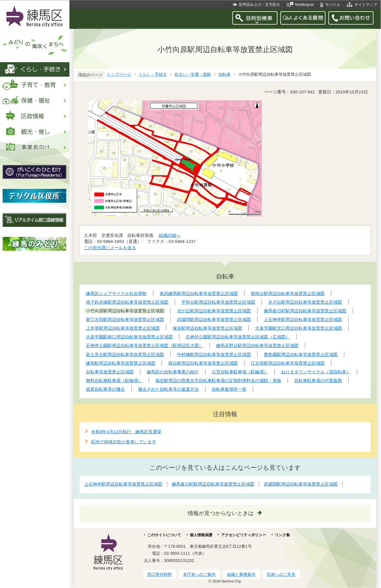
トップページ (119, 74)
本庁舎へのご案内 (199, 574)
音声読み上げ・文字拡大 (259, 4)
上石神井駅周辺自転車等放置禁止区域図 (123, 484)
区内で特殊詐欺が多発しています (124, 442)
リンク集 (282, 535)
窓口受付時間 (159, 574)
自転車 (224, 74)
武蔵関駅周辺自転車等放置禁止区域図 (301, 484)
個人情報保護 (201, 535)
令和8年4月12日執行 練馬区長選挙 (126, 432)
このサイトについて (164, 535)
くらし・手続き (153, 74)
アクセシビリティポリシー (244, 535)
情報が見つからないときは (221, 513)
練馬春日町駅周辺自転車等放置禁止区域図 (213, 484)
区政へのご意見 (281, 574)
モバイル (333, 4)
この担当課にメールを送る (110, 248)
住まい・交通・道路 (193, 74)
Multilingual (304, 4)
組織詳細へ (170, 235)
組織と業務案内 (241, 574)
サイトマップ (366, 4)
